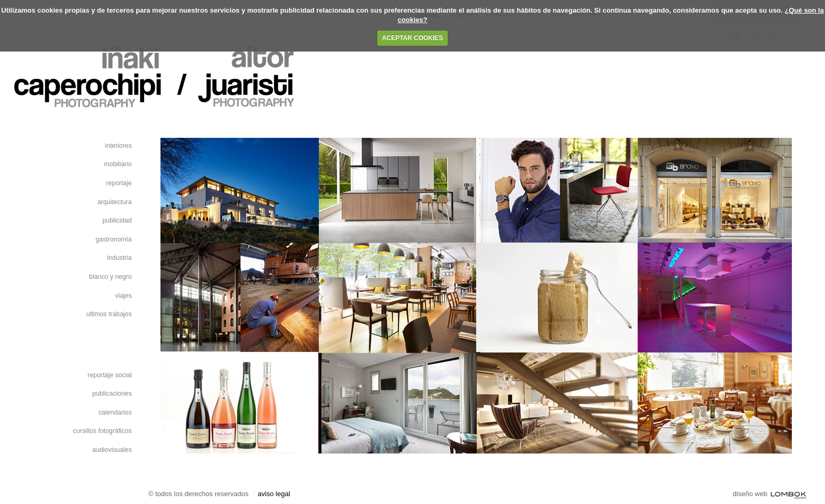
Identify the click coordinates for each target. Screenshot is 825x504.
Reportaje (119, 183)
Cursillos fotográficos (103, 431)
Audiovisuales (112, 450)
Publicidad (117, 220)
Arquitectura (114, 202)
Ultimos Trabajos (109, 314)
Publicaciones (112, 394)
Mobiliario (118, 164)
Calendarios (115, 412)
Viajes (124, 296)
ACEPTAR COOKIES (413, 38)
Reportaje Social (110, 375)
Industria (120, 258)
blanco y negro (110, 277)
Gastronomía (114, 239)
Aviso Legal (274, 494)
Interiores (119, 146)
